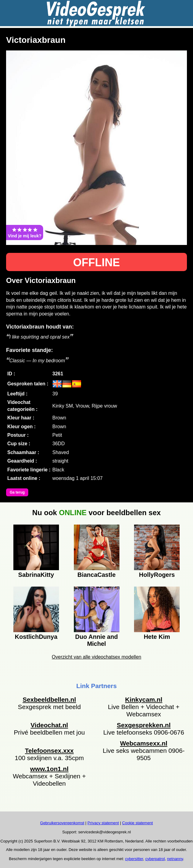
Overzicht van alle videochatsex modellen (96, 657)
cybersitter (134, 859)
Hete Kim (157, 637)
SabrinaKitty (36, 575)
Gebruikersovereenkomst (62, 823)
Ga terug (17, 492)
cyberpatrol (155, 859)
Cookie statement (138, 823)
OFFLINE (97, 262)
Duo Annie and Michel (96, 639)
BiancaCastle (97, 575)
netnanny (175, 859)
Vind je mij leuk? (25, 232)
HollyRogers (157, 575)
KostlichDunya (36, 637)
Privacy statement (103, 823)
